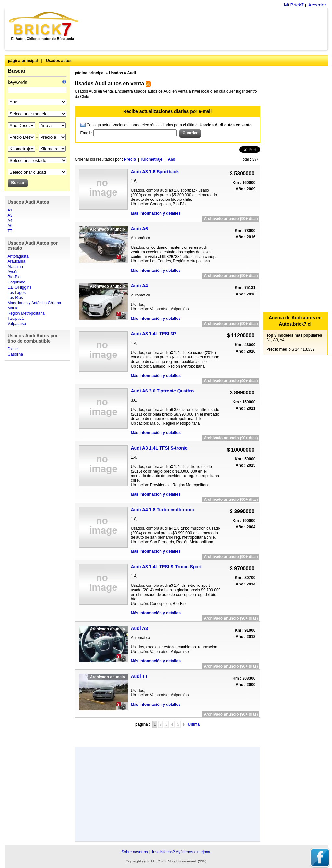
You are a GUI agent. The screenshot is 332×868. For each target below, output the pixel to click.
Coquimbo (17, 282)
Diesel (13, 349)
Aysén (13, 272)
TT (10, 231)
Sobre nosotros (134, 852)
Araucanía (17, 261)
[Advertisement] (207, 29)
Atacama (15, 267)
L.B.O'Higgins (20, 287)
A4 (10, 221)
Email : (87, 133)
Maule (13, 308)
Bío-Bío (14, 277)
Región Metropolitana (26, 313)
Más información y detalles (156, 213)
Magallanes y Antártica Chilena (35, 303)
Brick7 (44, 24)
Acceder (317, 5)
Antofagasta (18, 256)
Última (194, 724)
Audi (131, 73)
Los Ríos (15, 298)
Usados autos (59, 61)
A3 (10, 215)
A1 (10, 210)
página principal (23, 61)
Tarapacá (16, 319)
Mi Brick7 (294, 5)
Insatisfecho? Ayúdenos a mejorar (181, 852)
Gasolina (15, 354)
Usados (116, 73)
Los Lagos (17, 293)
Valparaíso (17, 324)
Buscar (17, 71)
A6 (10, 226)
